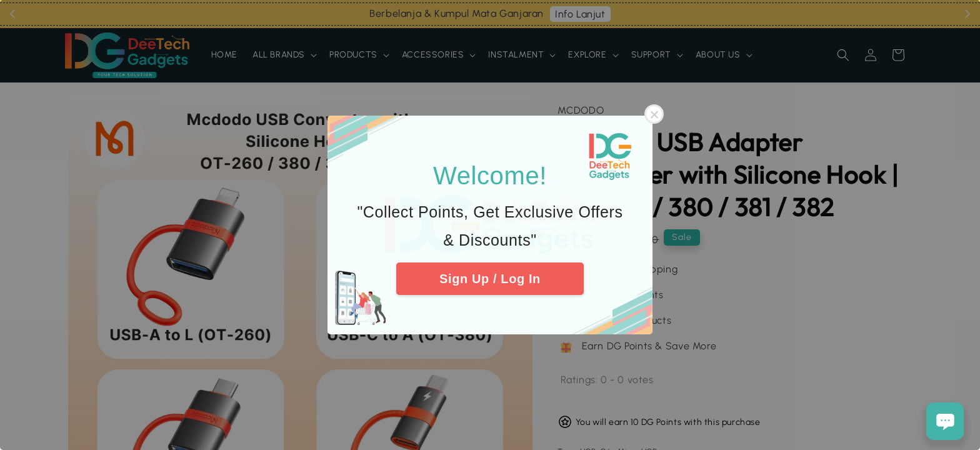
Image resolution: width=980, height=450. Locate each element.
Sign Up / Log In (490, 279)
